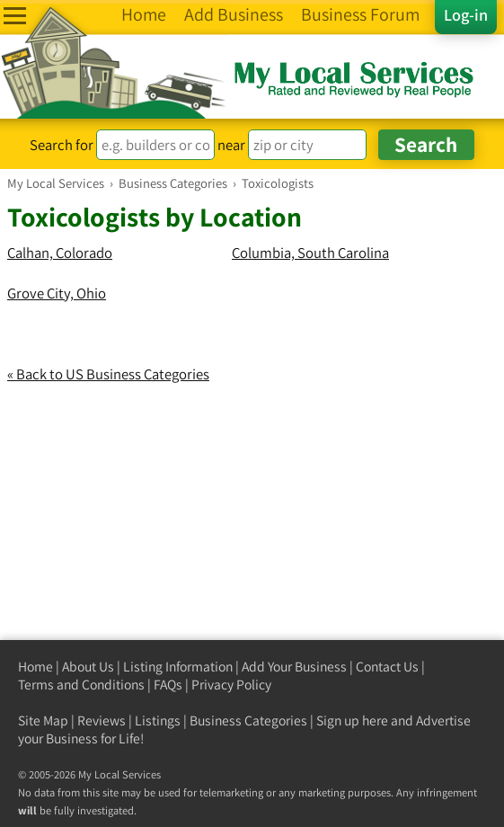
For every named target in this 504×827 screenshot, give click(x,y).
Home (35, 667)
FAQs (168, 685)
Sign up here (352, 720)
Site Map (43, 720)
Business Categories (248, 720)
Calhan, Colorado (60, 253)
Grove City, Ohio (57, 293)
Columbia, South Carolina (310, 253)
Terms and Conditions (81, 685)
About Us (88, 667)
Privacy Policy (231, 685)
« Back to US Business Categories (108, 374)
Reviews (102, 720)
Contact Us (387, 667)
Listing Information (178, 667)
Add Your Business (294, 667)
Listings (158, 720)
